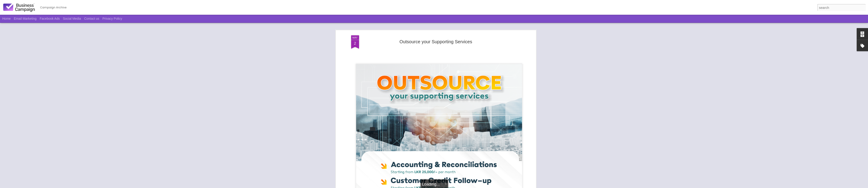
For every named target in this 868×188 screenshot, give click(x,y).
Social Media (72, 19)
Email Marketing (25, 19)
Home (6, 19)
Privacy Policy (112, 19)
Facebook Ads (50, 19)
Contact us (92, 19)
